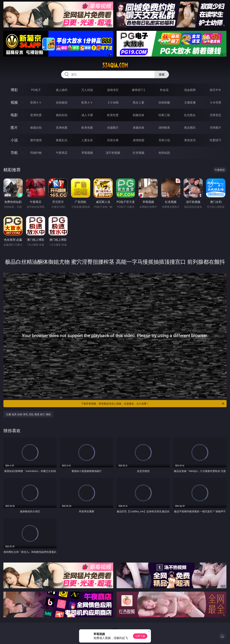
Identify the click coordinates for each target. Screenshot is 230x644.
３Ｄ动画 (113, 102)
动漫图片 (113, 128)
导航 (14, 153)
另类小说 (164, 140)
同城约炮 (36, 153)
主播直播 (190, 102)
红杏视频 (139, 153)
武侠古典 (113, 140)
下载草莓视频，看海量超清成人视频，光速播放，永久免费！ (153, 404)
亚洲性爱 (36, 115)
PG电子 (36, 90)
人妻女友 (87, 140)
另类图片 (215, 128)
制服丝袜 (139, 115)
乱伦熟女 (190, 115)
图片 (14, 127)
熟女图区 (190, 128)
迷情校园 (139, 140)
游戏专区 (113, 90)
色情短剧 (164, 153)
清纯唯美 (164, 128)
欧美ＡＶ (87, 102)
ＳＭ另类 (215, 102)
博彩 (14, 90)
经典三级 (164, 115)
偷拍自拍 (62, 115)
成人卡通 (87, 115)
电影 (14, 115)
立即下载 (140, 636)
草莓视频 (87, 153)
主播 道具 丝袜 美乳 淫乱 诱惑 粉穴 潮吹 (28, 414)
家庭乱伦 (62, 140)
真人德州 (62, 90)
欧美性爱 (113, 115)
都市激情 (36, 140)
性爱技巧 (215, 140)
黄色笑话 (190, 140)
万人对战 (87, 90)
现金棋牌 (190, 90)
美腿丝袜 (139, 128)
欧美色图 (87, 128)
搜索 (162, 74)
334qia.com (115, 65)
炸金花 (164, 90)
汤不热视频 (113, 153)
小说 (14, 140)
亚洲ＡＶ (36, 102)
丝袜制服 (164, 102)
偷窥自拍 (36, 128)
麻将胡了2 (138, 90)
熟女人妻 (139, 102)
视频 (14, 102)
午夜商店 (62, 153)
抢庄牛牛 (215, 90)
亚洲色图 (62, 128)
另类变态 (215, 115)
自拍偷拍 (62, 102)
